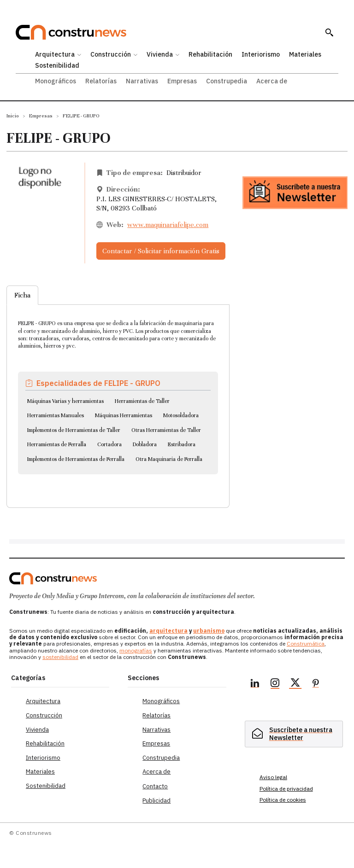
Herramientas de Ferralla (57, 444)
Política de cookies (283, 800)
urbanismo (209, 631)
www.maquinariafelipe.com (168, 225)
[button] (329, 32)
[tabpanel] (118, 395)
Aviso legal (273, 777)
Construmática (306, 644)
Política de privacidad (286, 789)
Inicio (13, 116)
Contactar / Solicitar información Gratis (161, 251)
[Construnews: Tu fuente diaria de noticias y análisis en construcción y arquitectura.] (165, 32)
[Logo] (53, 578)
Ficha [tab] (22, 295)
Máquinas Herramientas (124, 415)
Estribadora (182, 444)
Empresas (41, 116)
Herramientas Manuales (56, 415)
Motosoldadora (181, 415)
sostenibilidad (60, 657)
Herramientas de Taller (142, 401)
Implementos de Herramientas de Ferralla (76, 459)
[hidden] (294, 734)
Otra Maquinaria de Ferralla (169, 459)
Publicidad (156, 801)
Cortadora (109, 444)
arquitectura (168, 631)
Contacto (155, 786)
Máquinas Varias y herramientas (65, 401)
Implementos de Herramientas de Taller (74, 430)
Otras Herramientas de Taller (166, 430)
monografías (136, 650)
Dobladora (145, 444)
